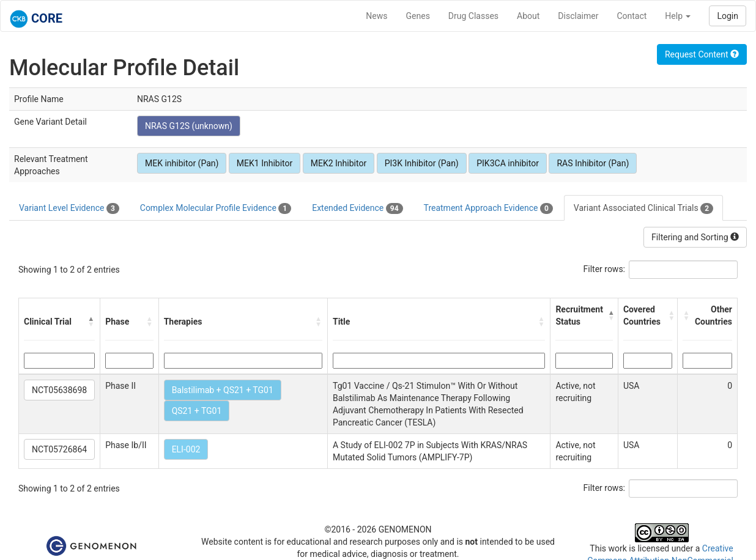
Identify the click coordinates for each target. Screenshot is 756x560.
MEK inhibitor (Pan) (182, 163)
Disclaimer (578, 16)
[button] (91, 322)
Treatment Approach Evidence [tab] (488, 208)
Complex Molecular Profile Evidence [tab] (216, 208)
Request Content (702, 54)
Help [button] (678, 16)
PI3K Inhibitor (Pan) (422, 163)
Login (728, 16)
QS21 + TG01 (197, 411)
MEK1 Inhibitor (265, 163)
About (528, 16)
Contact (632, 16)
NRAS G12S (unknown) (189, 126)
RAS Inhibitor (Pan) (593, 163)
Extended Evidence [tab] (357, 208)
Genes (418, 16)
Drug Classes (473, 16)
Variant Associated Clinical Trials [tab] (643, 208)
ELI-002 (186, 449)
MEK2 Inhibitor (339, 163)
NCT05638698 (59, 390)
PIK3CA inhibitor (508, 163)
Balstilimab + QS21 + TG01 (223, 390)
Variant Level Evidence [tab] (69, 208)
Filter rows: (605, 269)
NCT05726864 (59, 449)
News (376, 16)
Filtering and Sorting (695, 237)
